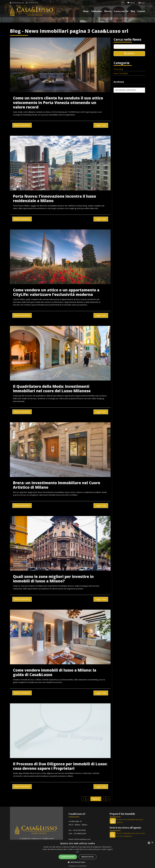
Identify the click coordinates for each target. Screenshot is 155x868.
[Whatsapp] (123, 3)
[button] (77, 862)
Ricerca (108, 11)
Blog (133, 11)
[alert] (77, 854)
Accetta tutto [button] (68, 857)
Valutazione (96, 11)
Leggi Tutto (101, 125)
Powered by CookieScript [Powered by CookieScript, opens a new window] (78, 866)
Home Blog (118, 69)
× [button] (152, 843)
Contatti (141, 11)
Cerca (129, 54)
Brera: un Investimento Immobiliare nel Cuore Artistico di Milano (57, 485)
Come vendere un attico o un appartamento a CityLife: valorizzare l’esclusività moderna (56, 292)
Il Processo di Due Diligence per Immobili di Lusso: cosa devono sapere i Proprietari (60, 766)
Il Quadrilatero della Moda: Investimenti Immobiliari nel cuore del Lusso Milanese (52, 389)
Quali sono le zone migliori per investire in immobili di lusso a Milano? (53, 579)
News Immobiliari (22, 125)
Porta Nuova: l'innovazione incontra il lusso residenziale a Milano (54, 198)
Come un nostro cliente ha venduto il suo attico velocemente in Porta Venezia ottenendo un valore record (58, 103)
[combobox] (129, 90)
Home (86, 11)
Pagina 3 (96, 799)
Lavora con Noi (121, 11)
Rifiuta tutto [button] (88, 857)
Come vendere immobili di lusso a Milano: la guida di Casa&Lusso (55, 672)
